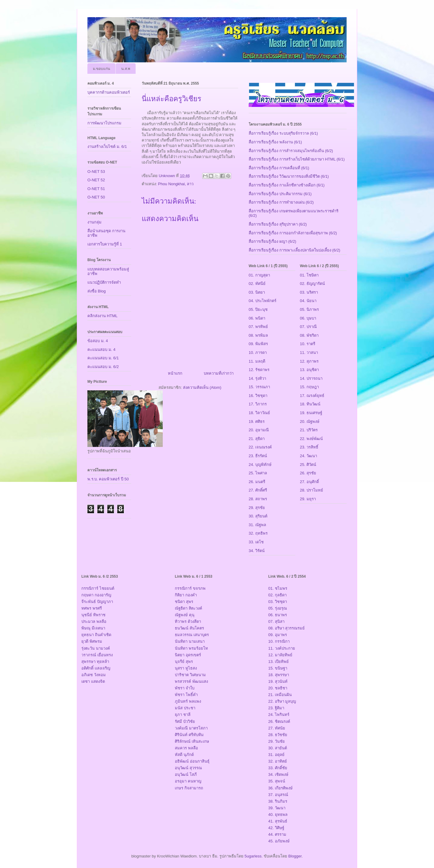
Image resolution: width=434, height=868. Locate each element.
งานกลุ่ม (94, 222)
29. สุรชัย (257, 508)
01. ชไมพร (278, 588)
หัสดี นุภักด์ (184, 755)
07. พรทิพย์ (258, 327)
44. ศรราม (277, 834)
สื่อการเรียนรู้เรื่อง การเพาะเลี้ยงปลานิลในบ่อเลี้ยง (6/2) (294, 250)
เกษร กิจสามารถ (189, 788)
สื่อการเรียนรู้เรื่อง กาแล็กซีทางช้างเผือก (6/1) (287, 185)
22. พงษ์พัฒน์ (311, 439)
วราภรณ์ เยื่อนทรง (97, 655)
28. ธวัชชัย (278, 735)
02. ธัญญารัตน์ (312, 284)
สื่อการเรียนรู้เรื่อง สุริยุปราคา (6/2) (278, 224)
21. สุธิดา (257, 439)
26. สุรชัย (308, 473)
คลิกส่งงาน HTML (102, 316)
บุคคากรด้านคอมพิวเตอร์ (109, 92)
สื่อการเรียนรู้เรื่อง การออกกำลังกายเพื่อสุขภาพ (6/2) (293, 233)
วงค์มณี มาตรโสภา (191, 728)
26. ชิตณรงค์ (279, 721)
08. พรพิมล (258, 335)
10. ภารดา (258, 353)
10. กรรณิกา (279, 641)
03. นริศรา (309, 292)
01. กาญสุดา (259, 275)
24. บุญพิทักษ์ (260, 465)
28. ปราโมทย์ (311, 490)
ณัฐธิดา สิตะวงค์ (189, 608)
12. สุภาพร (309, 361)
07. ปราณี (308, 327)
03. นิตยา (257, 292)
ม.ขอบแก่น (101, 69)
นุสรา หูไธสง (186, 668)
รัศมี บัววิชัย (185, 721)
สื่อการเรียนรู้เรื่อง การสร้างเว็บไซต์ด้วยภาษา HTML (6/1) (297, 159)
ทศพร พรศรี (92, 608)
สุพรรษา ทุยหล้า (95, 662)
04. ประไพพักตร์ (263, 301)
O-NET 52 (96, 180)
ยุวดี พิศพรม (92, 641)
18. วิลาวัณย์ (259, 413)
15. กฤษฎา (309, 387)
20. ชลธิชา (278, 688)
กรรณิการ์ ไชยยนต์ (98, 588)
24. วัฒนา (308, 456)
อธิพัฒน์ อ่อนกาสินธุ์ (192, 761)
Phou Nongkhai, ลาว (176, 184)
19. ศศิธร (257, 422)
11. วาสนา (309, 353)
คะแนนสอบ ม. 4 (101, 350)
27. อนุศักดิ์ (309, 482)
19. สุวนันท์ (278, 681)
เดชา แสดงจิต (93, 681)
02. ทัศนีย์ (257, 284)
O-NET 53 (96, 172)
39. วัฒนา (277, 808)
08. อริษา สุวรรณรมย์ (286, 628)
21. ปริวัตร (309, 430)
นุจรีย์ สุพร (184, 662)
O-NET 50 (96, 197)
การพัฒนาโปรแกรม (104, 123)
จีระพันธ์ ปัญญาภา (97, 602)
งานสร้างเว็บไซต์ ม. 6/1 (107, 147)
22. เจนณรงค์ (260, 447)
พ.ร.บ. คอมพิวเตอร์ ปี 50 (108, 479)
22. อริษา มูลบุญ (282, 701)
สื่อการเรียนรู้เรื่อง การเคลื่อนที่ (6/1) (279, 168)
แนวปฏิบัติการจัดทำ (104, 282)
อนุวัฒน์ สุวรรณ (188, 768)
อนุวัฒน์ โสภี (186, 774)
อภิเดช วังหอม (94, 675)
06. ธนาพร (278, 615)
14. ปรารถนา (311, 378)
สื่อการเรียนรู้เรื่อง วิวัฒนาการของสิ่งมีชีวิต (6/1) (289, 176)
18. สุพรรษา (279, 675)
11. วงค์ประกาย (282, 648)
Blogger (295, 856)
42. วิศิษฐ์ (276, 828)
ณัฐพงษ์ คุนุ (185, 615)
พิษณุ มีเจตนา (93, 628)
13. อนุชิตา (309, 370)
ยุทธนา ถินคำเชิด (96, 635)
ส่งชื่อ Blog (97, 291)
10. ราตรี (308, 344)
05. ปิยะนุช (258, 309)
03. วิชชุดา (278, 602)
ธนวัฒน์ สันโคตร (189, 628)
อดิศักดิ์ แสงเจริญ (96, 668)
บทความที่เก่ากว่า (219, 373)
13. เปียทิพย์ (278, 662)
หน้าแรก (175, 373)
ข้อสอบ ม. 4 (98, 341)
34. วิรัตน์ (257, 551)
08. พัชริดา (309, 335)
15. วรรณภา (259, 387)
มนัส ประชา (185, 708)
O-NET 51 (96, 189)
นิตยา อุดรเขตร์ (188, 655)
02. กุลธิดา (277, 595)
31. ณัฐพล (257, 525)
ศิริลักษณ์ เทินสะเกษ (192, 741)
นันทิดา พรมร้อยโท (191, 648)
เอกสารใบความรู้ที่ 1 (105, 244)
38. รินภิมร (278, 801)
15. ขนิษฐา (278, 668)
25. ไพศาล (258, 473)
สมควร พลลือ (186, 748)
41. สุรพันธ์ (278, 821)
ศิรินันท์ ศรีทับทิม (189, 735)
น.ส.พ (126, 69)
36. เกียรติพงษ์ (280, 788)
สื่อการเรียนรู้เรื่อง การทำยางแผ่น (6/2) (281, 202)
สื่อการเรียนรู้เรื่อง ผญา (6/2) (272, 241)
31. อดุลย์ (276, 755)
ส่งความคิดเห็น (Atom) (202, 387)
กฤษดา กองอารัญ (96, 595)
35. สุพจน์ (277, 781)
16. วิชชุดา (258, 396)
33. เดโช (256, 542)
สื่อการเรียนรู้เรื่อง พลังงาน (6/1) (275, 142)
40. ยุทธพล (278, 815)
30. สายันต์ (278, 748)
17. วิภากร (258, 404)
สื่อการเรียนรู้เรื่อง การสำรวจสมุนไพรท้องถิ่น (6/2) (291, 151)
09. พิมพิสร (258, 344)
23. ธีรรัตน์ (258, 456)
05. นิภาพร (309, 309)
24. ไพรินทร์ (279, 715)
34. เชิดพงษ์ (278, 774)
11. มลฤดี (257, 361)
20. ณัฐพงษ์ (310, 422)
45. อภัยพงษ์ (279, 841)
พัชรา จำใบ (185, 688)
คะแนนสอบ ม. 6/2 (103, 367)
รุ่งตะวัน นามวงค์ (96, 648)
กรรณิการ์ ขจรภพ (190, 588)
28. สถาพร (258, 499)
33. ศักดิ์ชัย (278, 768)
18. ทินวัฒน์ (310, 404)
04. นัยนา (308, 301)
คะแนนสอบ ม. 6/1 (103, 358)
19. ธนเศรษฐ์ (311, 413)
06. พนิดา (257, 318)
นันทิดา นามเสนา (190, 641)
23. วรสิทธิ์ (309, 447)
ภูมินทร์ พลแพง (188, 701)
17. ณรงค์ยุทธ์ (312, 396)
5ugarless (253, 856)
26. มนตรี (257, 482)
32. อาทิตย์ (278, 761)
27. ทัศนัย (277, 728)
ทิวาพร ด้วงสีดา (188, 621)
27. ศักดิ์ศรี (258, 490)
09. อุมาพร (278, 635)
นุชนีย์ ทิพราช (93, 615)
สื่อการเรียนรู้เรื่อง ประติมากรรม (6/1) (280, 194)
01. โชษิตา (309, 275)
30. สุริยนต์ (258, 516)
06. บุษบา (308, 318)
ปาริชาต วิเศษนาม (190, 675)
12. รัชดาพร (259, 370)
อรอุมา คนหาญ (188, 781)
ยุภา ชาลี (183, 715)
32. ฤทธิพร (258, 533)
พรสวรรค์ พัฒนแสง (191, 681)
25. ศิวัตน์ (308, 465)
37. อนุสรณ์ (278, 795)
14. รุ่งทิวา (257, 378)
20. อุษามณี (259, 430)
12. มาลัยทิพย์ (280, 655)
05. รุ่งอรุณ (278, 608)
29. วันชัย (277, 741)
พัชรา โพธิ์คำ (186, 695)
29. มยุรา (308, 499)
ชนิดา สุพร (184, 602)
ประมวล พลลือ (94, 621)
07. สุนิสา (276, 621)
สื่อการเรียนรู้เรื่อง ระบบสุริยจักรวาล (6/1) (283, 133)
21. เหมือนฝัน (280, 695)
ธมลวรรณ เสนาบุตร (192, 635)
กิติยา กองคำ (186, 595)
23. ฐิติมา (276, 708)
